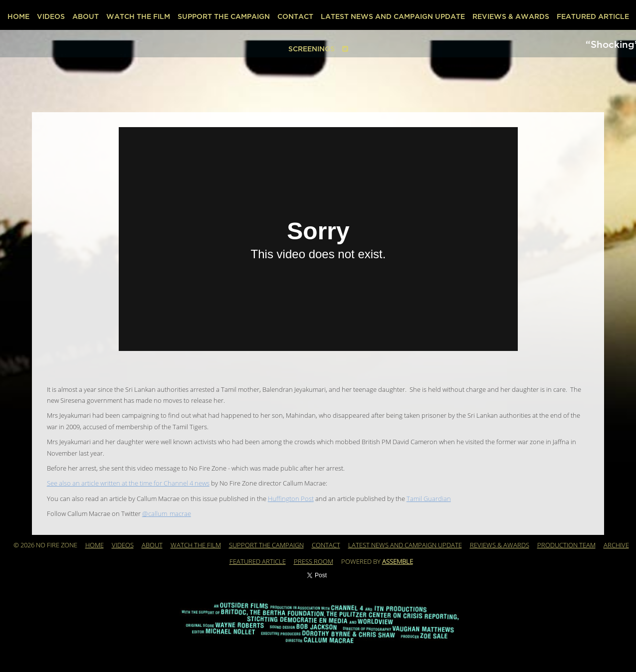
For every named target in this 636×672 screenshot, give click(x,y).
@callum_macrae (167, 514)
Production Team (566, 545)
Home (18, 17)
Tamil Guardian (429, 499)
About (86, 17)
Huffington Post (291, 499)
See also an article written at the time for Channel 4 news (128, 484)
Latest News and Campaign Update (393, 17)
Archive (616, 545)
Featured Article (593, 17)
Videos (51, 17)
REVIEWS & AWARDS (511, 17)
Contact (295, 17)
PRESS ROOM (314, 562)
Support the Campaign (224, 17)
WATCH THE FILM (138, 17)
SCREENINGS (312, 49)
